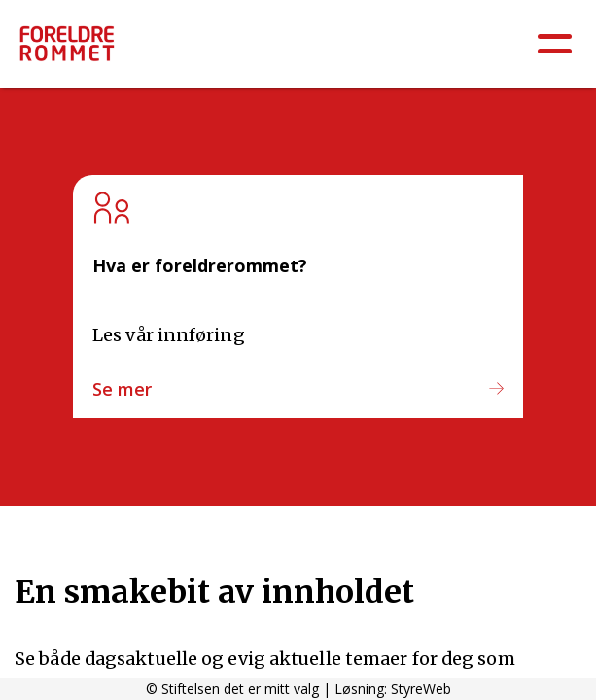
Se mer (122, 389)
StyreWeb (421, 689)
